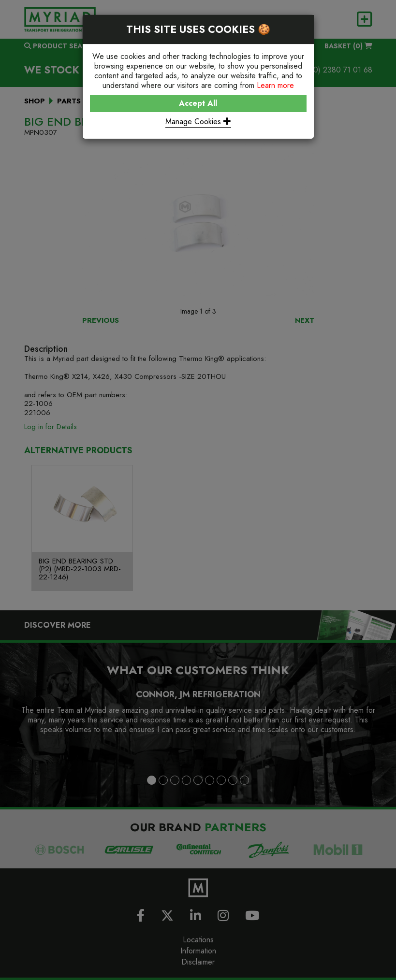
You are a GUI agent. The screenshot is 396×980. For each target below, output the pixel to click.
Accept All (198, 103)
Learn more (275, 85)
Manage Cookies (198, 122)
